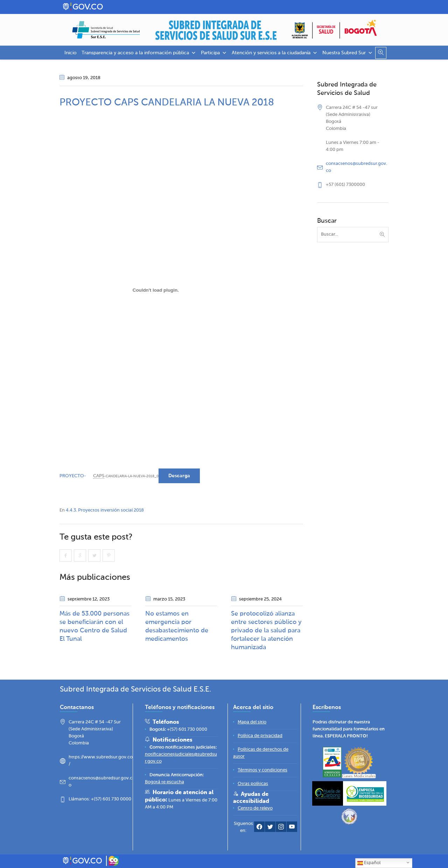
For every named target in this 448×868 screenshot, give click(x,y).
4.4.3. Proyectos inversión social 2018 (105, 510)
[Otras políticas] (253, 784)
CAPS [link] (99, 476)
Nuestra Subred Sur (348, 53)
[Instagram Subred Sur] (281, 828)
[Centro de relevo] (255, 808)
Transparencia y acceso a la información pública (139, 53)
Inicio (71, 53)
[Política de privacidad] (260, 736)
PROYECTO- (73, 476)
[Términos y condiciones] (262, 770)
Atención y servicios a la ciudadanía (275, 53)
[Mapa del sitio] (252, 722)
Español (369, 863)
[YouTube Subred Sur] (292, 828)
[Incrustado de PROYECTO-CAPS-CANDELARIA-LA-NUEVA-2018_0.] (156, 290)
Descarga (179, 476)
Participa (214, 53)
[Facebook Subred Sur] (259, 828)
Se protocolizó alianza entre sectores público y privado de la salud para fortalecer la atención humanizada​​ (266, 631)
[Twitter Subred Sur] (270, 828)
